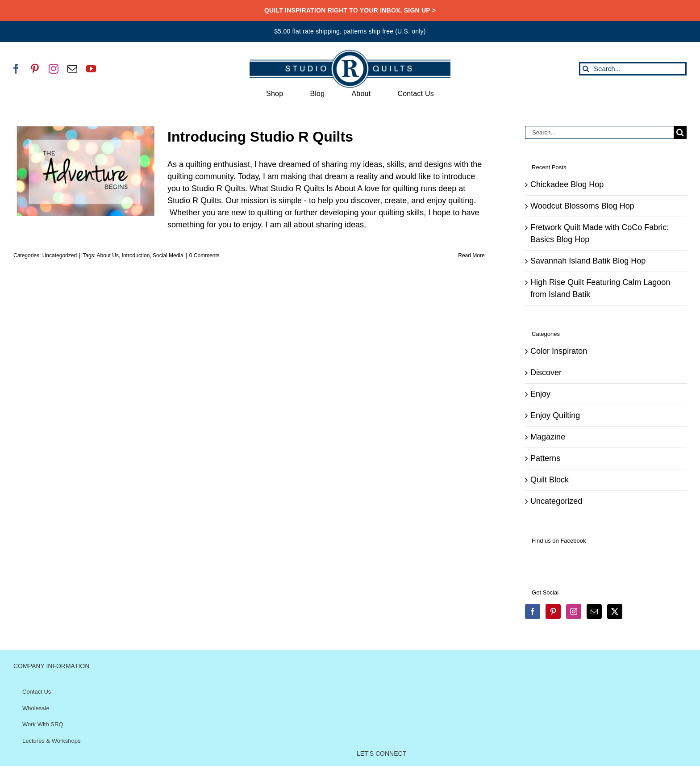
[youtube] (91, 69)
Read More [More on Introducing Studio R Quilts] (471, 255)
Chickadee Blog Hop (567, 184)
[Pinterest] (553, 611)
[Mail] (594, 611)
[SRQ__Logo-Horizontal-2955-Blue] (350, 53)
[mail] (72, 69)
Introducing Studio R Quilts (260, 137)
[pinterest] (35, 69)
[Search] (586, 69)
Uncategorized (60, 255)
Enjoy (540, 394)
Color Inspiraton (559, 351)
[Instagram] (574, 611)
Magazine (548, 437)
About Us (108, 255)
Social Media (168, 255)
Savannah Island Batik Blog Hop (588, 261)
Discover (546, 373)
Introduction (136, 255)
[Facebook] (533, 611)
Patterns (545, 458)
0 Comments (204, 255)
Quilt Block (550, 480)
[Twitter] (615, 611)
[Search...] (633, 69)
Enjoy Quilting (555, 415)
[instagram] (54, 69)
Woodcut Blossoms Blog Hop (582, 206)
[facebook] (16, 69)
